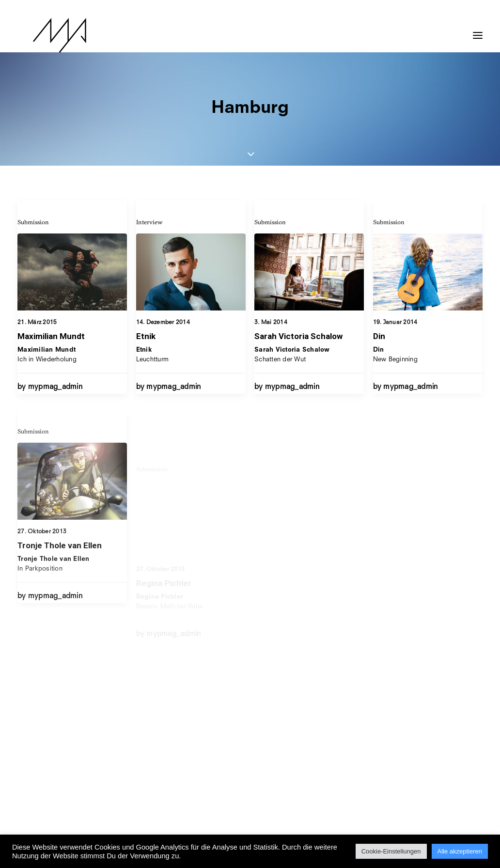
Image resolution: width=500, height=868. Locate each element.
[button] (478, 31)
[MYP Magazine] (44, 35)
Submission (33, 222)
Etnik (146, 336)
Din (379, 362)
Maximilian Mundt (51, 336)
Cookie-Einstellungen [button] (391, 851)
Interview (149, 222)
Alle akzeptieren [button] (460, 851)
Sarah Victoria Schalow (298, 343)
